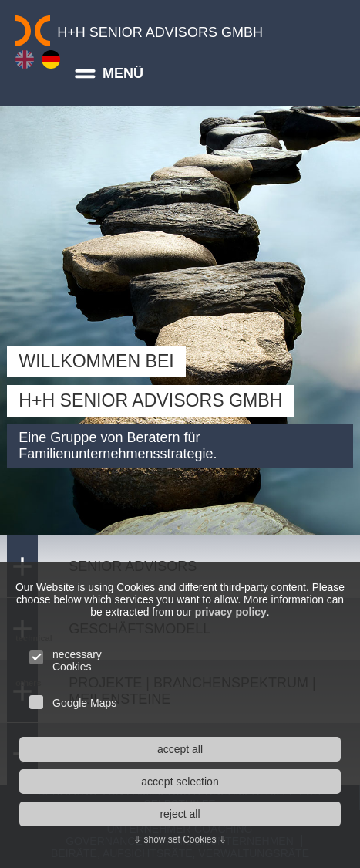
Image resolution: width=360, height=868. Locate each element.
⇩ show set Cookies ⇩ (180, 839)
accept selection (180, 782)
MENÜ (106, 74)
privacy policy (269, 612)
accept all (180, 749)
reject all (180, 814)
